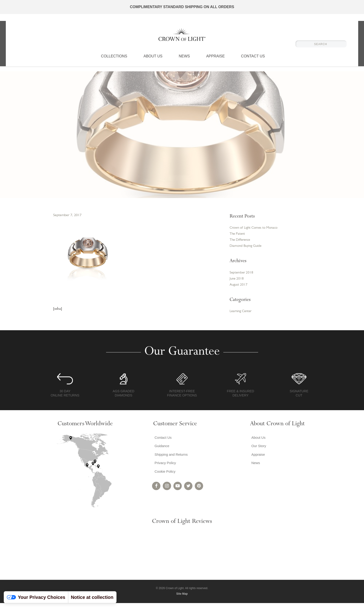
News (184, 62)
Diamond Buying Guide (247, 248)
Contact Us (253, 62)
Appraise (215, 62)
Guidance (161, 451)
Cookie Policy (164, 479)
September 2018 (242, 275)
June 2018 (237, 281)
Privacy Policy (165, 470)
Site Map (182, 597)
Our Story (258, 451)
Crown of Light (182, 37)
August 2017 (239, 288)
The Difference (241, 241)
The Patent (238, 235)
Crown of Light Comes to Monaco (256, 228)
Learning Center (242, 315)
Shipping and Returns (171, 460)
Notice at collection (92, 597)
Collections (114, 62)
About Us (153, 62)
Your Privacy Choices (36, 597)
